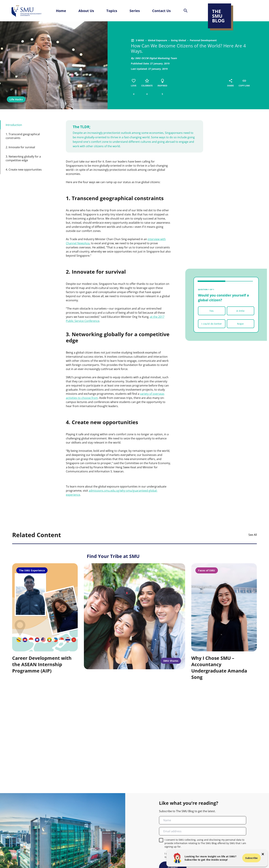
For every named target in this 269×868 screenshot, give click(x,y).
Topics (112, 11)
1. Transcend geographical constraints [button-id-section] (23, 136)
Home (61, 11)
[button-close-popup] (263, 854)
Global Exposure (157, 40)
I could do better (212, 324)
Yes (212, 311)
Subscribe (252, 858)
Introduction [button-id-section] (14, 125)
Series (135, 11)
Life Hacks (16, 99)
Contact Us (161, 11)
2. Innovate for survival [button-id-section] (20, 147)
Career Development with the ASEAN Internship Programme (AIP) (42, 664)
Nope (240, 324)
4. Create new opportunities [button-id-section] (24, 170)
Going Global (178, 40)
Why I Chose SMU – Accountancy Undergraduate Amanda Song (219, 668)
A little (240, 311)
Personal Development (203, 40)
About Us (86, 11)
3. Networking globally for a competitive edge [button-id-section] (23, 158)
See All (253, 535)
